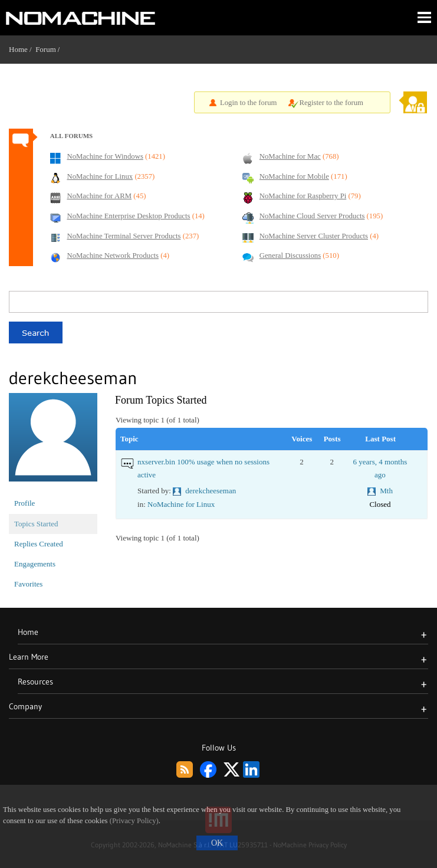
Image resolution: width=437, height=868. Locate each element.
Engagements (35, 564)
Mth (386, 491)
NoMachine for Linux (181, 504)
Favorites (28, 584)
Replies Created (39, 544)
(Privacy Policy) (134, 821)
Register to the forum (331, 103)
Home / (22, 49)
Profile (24, 503)
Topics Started (36, 524)
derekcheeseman (211, 491)
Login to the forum (249, 103)
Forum (46, 49)
